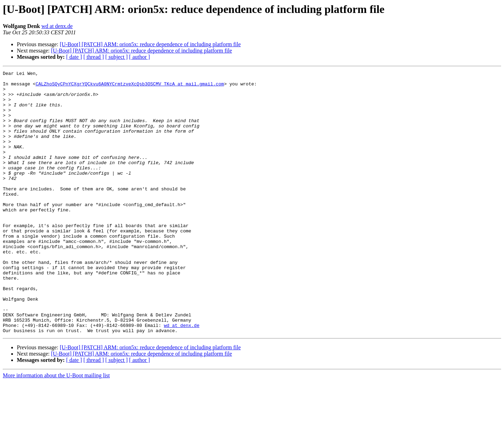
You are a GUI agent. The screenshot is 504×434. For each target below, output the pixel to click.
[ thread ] (94, 57)
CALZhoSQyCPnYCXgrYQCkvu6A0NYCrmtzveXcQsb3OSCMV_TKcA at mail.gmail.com (130, 87)
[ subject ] (117, 57)
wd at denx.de (57, 26)
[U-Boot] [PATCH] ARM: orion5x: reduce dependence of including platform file (150, 44)
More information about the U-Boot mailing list (56, 428)
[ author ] (140, 57)
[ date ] (74, 57)
